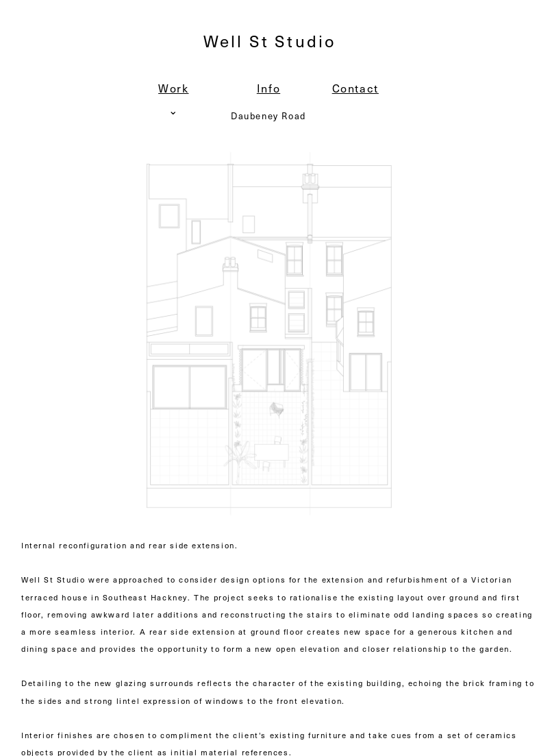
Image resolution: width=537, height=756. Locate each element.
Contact (355, 88)
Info (268, 88)
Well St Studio (270, 40)
